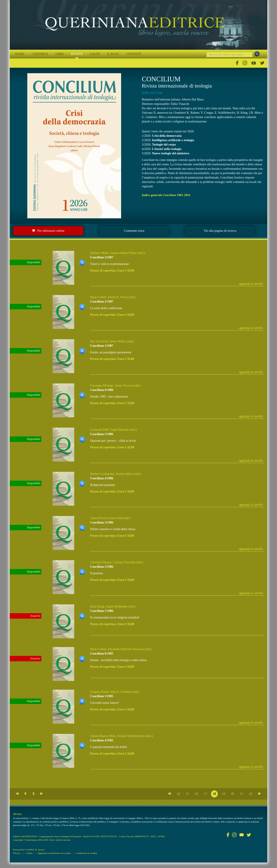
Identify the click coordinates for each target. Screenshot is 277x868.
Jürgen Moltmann (117, 606)
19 (223, 794)
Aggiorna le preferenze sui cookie (54, 853)
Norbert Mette (124, 474)
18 (214, 794)
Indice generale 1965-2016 (166, 195)
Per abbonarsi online (48, 231)
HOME (20, 54)
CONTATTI (134, 54)
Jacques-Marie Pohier (123, 253)
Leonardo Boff (99, 430)
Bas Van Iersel (99, 341)
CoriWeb (30, 850)
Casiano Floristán (124, 562)
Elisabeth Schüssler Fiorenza (126, 649)
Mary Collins (98, 297)
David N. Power (118, 297)
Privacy (17, 853)
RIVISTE (77, 54)
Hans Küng (97, 606)
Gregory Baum (100, 692)
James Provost (124, 386)
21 (242, 794)
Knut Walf (116, 518)
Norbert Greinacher (102, 474)
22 (251, 794)
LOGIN (95, 54)
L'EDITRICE (40, 54)
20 (233, 794)
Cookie (29, 853)
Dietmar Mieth (99, 253)
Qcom (41, 850)
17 (205, 794)
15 (187, 794)
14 (178, 794)
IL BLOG (113, 54)
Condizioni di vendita (86, 853)
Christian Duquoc (101, 562)
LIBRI (60, 54)
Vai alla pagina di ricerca (220, 231)
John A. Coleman (121, 692)
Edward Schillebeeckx (131, 736)
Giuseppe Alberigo (102, 386)
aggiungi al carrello (251, 284)
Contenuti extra (134, 231)
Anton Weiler (117, 341)
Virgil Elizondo (119, 430)
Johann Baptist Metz (103, 736)
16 (196, 794)
